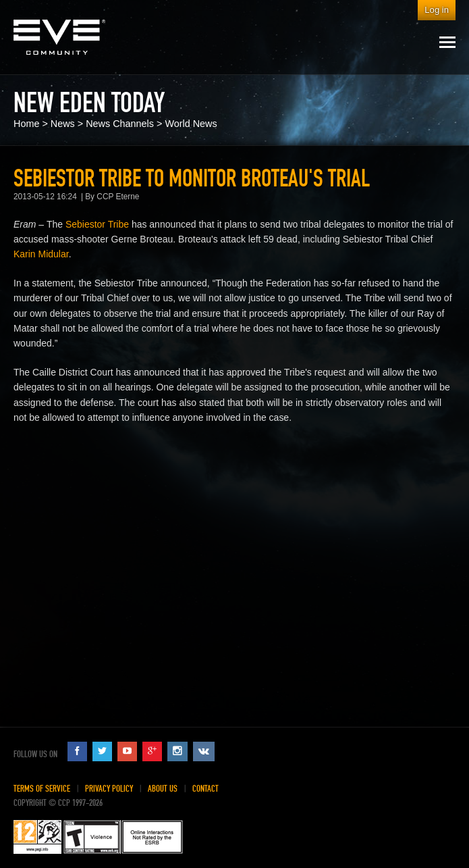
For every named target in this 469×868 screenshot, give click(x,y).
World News (191, 124)
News (63, 124)
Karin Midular (41, 254)
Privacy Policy (109, 789)
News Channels (120, 124)
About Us (163, 789)
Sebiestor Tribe (97, 224)
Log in (437, 10)
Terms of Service (42, 789)
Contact (205, 789)
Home (26, 124)
